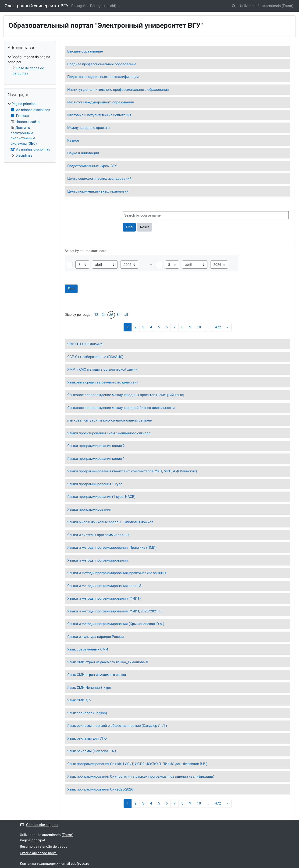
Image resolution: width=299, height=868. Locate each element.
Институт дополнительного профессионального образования (118, 90)
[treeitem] (30, 65)
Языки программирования (89, 510)
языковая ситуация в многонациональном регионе (110, 420)
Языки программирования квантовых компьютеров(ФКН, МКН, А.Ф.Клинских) (132, 471)
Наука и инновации (83, 153)
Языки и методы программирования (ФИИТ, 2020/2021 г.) (115, 611)
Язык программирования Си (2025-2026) (101, 789)
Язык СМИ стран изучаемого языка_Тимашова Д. (108, 662)
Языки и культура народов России (96, 637)
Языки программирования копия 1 (96, 459)
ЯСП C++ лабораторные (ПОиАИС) (95, 357)
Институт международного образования (101, 102)
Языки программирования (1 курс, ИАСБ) (101, 497)
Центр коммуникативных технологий (98, 191)
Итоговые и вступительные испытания (99, 115)
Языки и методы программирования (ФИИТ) (104, 598)
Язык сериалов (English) (87, 713)
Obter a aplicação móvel (39, 853)
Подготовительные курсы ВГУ (92, 166)
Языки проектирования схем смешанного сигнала (109, 433)
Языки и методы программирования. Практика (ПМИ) (112, 548)
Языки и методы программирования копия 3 (104, 586)
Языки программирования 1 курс (95, 484)
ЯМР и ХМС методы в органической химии (102, 369)
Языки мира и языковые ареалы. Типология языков (110, 522)
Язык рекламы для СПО (87, 738)
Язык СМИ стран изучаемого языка (97, 675)
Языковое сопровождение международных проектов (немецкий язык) (126, 395)
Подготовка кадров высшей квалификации (103, 77)
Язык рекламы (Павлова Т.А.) (92, 751)
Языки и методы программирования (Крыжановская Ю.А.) (116, 624)
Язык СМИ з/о (79, 700)
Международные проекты (89, 128)
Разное (73, 141)
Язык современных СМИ (88, 649)
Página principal (24, 104)
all (126, 315)
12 (96, 315)
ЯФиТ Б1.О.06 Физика (85, 344)
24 (104, 315)
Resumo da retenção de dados (44, 847)
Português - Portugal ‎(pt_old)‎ (94, 6)
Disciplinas (24, 155)
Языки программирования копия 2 (96, 446)
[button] (234, 6)
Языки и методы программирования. (98, 560)
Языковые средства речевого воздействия (103, 382)
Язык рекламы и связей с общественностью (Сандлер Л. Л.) (117, 726)
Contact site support (39, 825)
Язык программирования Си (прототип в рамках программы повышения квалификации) (141, 777)
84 (119, 315)
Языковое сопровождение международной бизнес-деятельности (121, 408)
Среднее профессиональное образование (102, 64)
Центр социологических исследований (99, 179)
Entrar (288, 6)
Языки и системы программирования (98, 535)
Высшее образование (85, 51)
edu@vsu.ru (80, 864)
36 (111, 315)
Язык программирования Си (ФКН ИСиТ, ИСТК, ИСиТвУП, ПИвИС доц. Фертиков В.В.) (137, 764)
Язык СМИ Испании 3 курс (89, 688)
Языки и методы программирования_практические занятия (117, 573)
